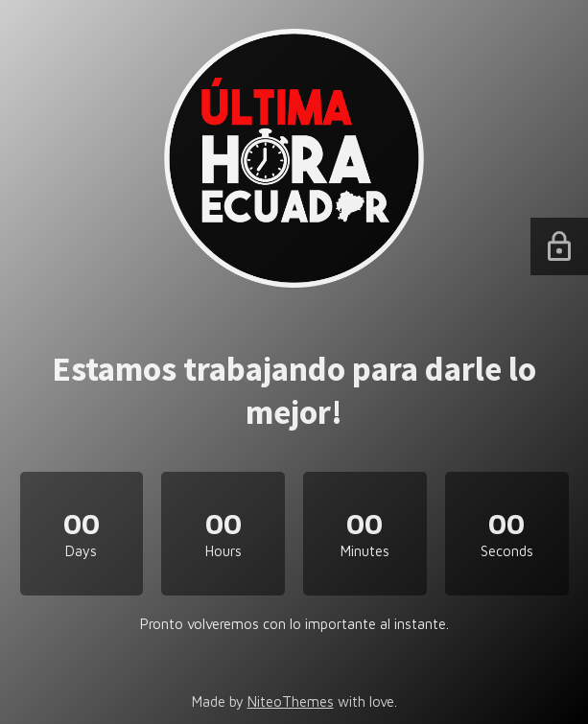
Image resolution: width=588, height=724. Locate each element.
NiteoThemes (291, 701)
